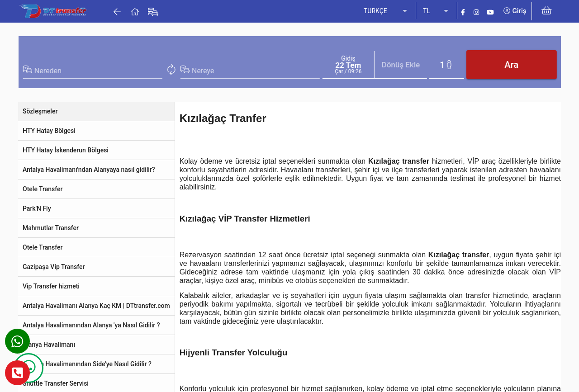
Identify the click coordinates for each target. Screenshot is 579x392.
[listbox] (386, 11)
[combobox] (349, 71)
